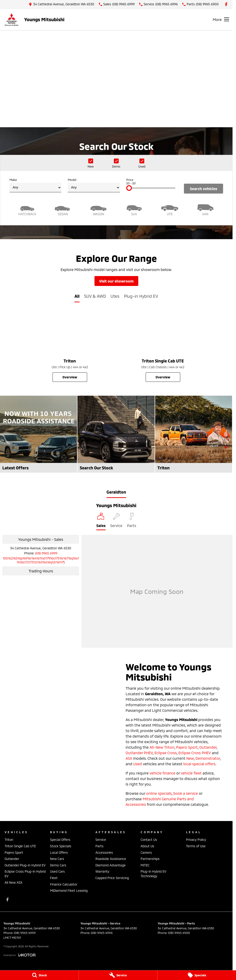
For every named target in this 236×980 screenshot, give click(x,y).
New (190, 758)
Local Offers (59, 852)
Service (101, 840)
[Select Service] (116, 521)
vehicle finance (162, 773)
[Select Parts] (132, 521)
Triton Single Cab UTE (20, 846)
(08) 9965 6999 (46, 553)
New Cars (57, 859)
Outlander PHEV (139, 753)
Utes (115, 296)
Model (94, 185)
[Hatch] (27, 209)
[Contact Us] (62, 4)
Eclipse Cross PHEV (195, 753)
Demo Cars (58, 865)
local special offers (199, 764)
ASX (129, 758)
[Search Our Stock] (116, 434)
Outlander (208, 747)
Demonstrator (208, 758)
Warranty (102, 871)
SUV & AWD (95, 296)
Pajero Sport (187, 747)
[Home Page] (12, 19)
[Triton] (70, 346)
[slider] (129, 188)
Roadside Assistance (111, 859)
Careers (146, 852)
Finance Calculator (64, 884)
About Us (147, 846)
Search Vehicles (204, 189)
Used (138, 764)
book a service (186, 793)
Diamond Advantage (111, 865)
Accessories (104, 852)
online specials (159, 793)
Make (35, 185)
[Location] (101, 521)
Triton (9, 840)
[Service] (118, 975)
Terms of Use (196, 846)
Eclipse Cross (166, 753)
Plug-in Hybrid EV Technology (153, 874)
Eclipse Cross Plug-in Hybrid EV (25, 874)
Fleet (54, 878)
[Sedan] (63, 209)
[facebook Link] (226, 4)
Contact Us (149, 840)
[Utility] (170, 209)
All (77, 296)
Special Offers (60, 840)
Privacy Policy (196, 840)
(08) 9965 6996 (102, 933)
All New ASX (13, 882)
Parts (99, 846)
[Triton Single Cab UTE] (163, 346)
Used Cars (57, 871)
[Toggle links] (19, 955)
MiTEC (145, 865)
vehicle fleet (191, 773)
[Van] (205, 209)
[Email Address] (41, 560)
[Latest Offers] (38, 434)
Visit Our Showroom (116, 281)
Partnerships (150, 859)
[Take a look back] (116, 102)
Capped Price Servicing (112, 878)
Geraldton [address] (116, 492)
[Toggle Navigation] (221, 19)
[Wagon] (99, 209)
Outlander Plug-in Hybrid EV (25, 865)
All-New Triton (162, 747)
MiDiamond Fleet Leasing (69, 890)
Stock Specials (61, 846)
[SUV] (134, 209)
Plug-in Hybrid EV (141, 296)
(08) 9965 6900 (179, 933)
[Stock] (39, 975)
